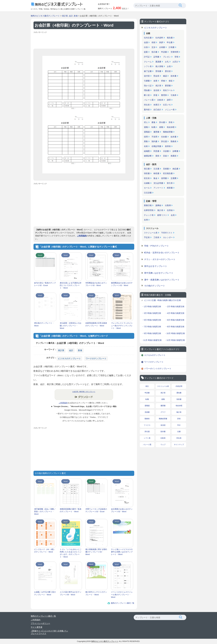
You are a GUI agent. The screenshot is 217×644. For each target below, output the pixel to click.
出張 (146, 47)
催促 (171, 81)
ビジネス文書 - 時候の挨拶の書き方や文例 (162, 300)
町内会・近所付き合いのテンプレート (162, 253)
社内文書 (148, 38)
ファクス (147, 425)
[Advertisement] (84, 40)
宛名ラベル (168, 90)
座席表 (168, 146)
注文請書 (148, 193)
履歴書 (156, 132)
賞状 (157, 156)
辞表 (171, 122)
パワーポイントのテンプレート (158, 369)
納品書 (175, 169)
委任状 (168, 71)
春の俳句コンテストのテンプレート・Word (96, 593)
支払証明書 (158, 183)
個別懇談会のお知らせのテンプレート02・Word (122, 284)
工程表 (156, 237)
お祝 (169, 66)
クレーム (148, 62)
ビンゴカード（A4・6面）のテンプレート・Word (45, 551)
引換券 (174, 95)
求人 (146, 122)
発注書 (147, 169)
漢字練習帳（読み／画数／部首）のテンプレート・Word (45, 512)
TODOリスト (167, 233)
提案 (146, 52)
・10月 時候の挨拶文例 (175, 333)
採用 (146, 137)
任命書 (164, 137)
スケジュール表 (151, 233)
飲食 (76, 16)
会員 (173, 215)
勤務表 (174, 141)
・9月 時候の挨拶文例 (151, 333)
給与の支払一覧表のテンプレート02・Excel (45, 284)
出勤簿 (168, 205)
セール (147, 188)
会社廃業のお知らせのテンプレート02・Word (122, 510)
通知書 (179, 393)
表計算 (65, 16)
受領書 (158, 71)
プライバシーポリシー (40, 623)
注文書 (156, 169)
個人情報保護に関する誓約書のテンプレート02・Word (96, 552)
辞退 (155, 95)
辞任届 (164, 141)
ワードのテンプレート (96, 358)
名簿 (146, 220)
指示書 (154, 52)
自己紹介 (157, 110)
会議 (146, 42)
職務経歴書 (168, 132)
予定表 (147, 237)
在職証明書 (156, 146)
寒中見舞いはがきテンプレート (159, 273)
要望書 (168, 86)
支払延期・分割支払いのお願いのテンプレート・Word (71, 326)
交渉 (153, 47)
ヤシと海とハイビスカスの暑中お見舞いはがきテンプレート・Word (122, 552)
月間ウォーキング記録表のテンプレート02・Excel (96, 510)
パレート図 (149, 100)
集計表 (160, 210)
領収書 (147, 173)
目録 (165, 156)
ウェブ (163, 445)
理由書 (147, 90)
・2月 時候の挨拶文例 (175, 306)
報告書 (170, 38)
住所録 (170, 210)
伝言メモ (167, 105)
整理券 (164, 95)
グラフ (163, 412)
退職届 (147, 132)
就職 (161, 127)
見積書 (166, 169)
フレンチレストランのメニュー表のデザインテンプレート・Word (122, 326)
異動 (146, 141)
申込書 (170, 42)
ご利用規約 (82, 236)
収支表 (147, 178)
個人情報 (159, 66)
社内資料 (159, 38)
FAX (179, 425)
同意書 (156, 151)
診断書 (175, 151)
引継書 (147, 81)
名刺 (146, 146)
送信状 (156, 90)
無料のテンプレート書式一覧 (123, 603)
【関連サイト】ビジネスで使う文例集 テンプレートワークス (49, 632)
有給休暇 (171, 127)
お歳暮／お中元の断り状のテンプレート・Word (45, 593)
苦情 (176, 57)
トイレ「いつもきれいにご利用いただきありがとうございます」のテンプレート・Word (71, 553)
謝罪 (169, 100)
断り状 (147, 95)
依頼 (153, 42)
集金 (155, 178)
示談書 (166, 151)
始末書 (174, 137)
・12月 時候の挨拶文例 (175, 340)
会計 (71, 16)
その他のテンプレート (155, 286)
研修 (163, 81)
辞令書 (162, 122)
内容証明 (179, 386)
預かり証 (148, 86)
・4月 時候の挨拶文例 (175, 313)
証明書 (156, 57)
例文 (147, 386)
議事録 (158, 205)
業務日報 (148, 205)
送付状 (147, 76)
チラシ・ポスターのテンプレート (160, 259)
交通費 (174, 178)
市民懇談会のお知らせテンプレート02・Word (96, 284)
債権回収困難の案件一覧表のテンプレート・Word (71, 510)
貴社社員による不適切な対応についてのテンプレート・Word (71, 285)
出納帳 (147, 183)
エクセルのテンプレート (155, 355)
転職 (153, 127)
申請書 (164, 52)
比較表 (160, 100)
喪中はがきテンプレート (156, 266)
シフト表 (148, 66)
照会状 (156, 76)
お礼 (167, 62)
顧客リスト (162, 215)
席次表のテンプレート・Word (44, 324)
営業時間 (175, 52)
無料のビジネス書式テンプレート (45, 16)
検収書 (156, 173)
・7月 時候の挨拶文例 (151, 327)
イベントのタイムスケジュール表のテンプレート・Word (122, 594)
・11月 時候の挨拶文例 (151, 340)
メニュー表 (170, 110)
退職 (146, 127)
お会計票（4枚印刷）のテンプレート (84, 392)
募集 (153, 122)
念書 (179, 432)
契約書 (154, 141)
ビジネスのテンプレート (69, 358)
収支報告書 (168, 173)
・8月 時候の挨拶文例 (175, 327)
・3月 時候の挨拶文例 (151, 313)
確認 (165, 76)
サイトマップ (179, 445)
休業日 (156, 105)
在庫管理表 (149, 210)
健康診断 (148, 156)
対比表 (147, 105)
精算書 (170, 188)
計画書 (172, 47)
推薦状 (174, 156)
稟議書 (158, 62)
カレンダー (168, 237)
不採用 (154, 137)
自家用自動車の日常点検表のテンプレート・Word (96, 324)
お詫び (175, 62)
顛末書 (174, 76)
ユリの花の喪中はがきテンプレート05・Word (71, 593)
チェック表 (149, 215)
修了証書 (148, 71)
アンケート (158, 188)
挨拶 (161, 42)
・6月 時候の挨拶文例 (175, 320)
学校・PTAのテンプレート (157, 246)
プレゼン (167, 57)
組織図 (147, 151)
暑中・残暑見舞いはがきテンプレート (162, 280)
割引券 (170, 183)
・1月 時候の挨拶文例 (151, 306)
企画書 (162, 47)
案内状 (147, 110)
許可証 (147, 57)
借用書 (164, 178)
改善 (155, 81)
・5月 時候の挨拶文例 (151, 320)
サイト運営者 (37, 627)
